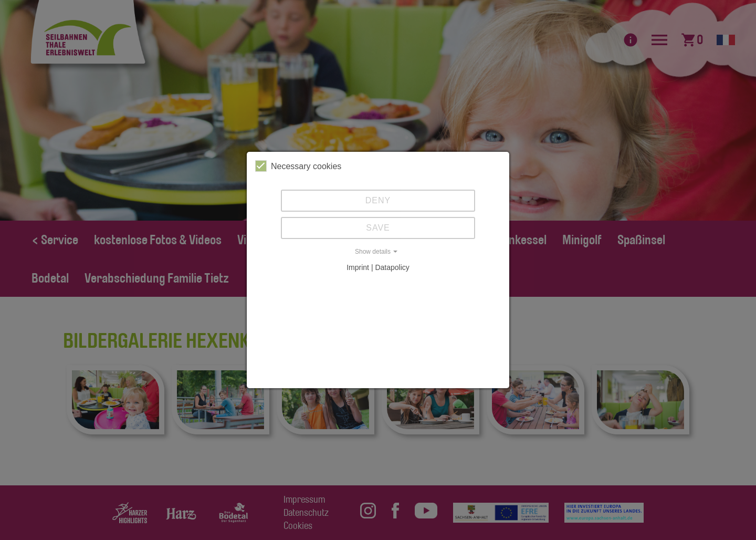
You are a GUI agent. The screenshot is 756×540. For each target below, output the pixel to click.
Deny (378, 200)
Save (378, 228)
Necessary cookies (298, 166)
